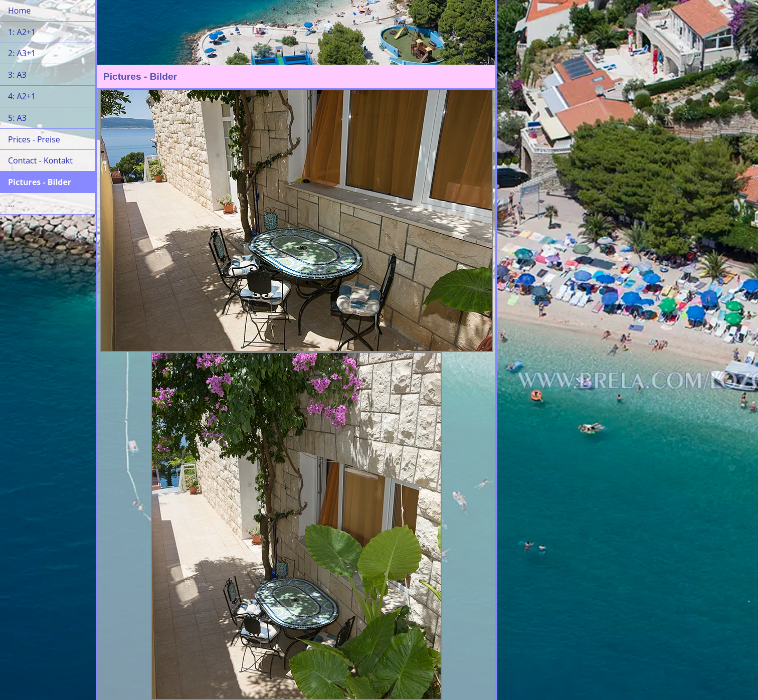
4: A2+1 (22, 96)
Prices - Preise (34, 139)
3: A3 (17, 75)
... (11, 204)
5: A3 (17, 118)
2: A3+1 (22, 53)
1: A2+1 (22, 32)
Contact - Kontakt (40, 160)
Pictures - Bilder (40, 182)
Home (19, 11)
